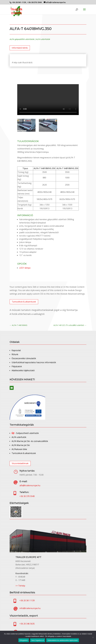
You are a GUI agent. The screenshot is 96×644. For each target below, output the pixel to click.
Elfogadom (24, 640)
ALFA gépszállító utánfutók (22, 39)
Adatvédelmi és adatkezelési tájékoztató (63, 640)
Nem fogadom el (38, 640)
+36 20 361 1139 (27, 600)
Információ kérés (20, 48)
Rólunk (15, 354)
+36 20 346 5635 (27, 624)
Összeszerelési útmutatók (24, 358)
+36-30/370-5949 (35, 2)
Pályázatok (17, 366)
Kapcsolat (16, 350)
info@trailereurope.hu (30, 608)
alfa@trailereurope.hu (30, 485)
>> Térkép (20, 586)
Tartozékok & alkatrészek (24, 302)
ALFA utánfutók (43, 39)
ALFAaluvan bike (19, 449)
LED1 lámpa (25, 268)
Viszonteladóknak (20, 463)
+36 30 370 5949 (27, 496)
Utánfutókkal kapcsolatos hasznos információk (34, 362)
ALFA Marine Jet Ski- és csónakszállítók (30, 441)
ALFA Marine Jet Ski (21, 445)
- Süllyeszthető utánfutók (25, 433)
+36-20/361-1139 (19, 2)
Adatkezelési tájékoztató (23, 370)
